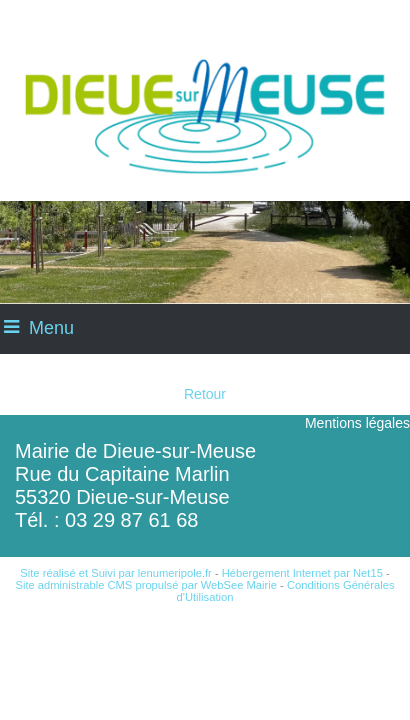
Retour (205, 394)
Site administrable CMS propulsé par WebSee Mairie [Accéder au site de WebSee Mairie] (146, 585)
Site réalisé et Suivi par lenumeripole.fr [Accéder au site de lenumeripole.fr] (116, 573)
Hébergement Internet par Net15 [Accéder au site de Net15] (302, 573)
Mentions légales (357, 423)
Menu (51, 328)
